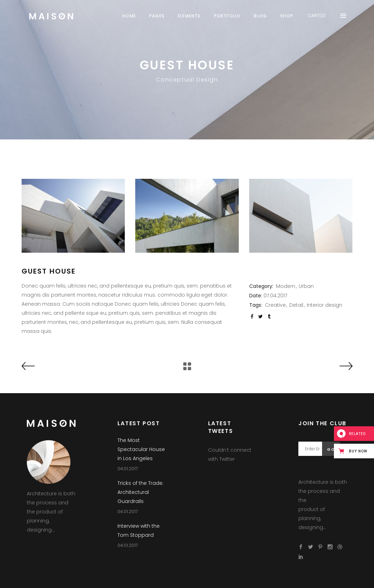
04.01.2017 (128, 469)
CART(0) (317, 16)
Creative (275, 305)
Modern (286, 286)
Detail (296, 305)
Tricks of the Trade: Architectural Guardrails (140, 492)
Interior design (325, 305)
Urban (306, 286)
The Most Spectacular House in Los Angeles (141, 449)
